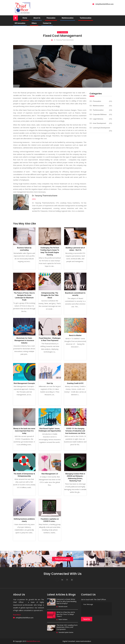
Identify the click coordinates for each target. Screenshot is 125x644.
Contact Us (47, 23)
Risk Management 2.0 (50, 474)
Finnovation (51, 18)
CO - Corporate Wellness (98, 114)
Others (34, 23)
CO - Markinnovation (97, 106)
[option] (10, 559)
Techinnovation (86, 18)
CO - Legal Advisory (96, 119)
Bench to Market (75, 335)
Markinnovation (68, 18)
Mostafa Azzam (62, 607)
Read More (17, 615)
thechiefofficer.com (33, 641)
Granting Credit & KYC (75, 383)
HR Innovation (20, 23)
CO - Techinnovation (97, 110)
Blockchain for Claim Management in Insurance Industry (24, 341)
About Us (37, 18)
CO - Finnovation (62, 32)
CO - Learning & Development (100, 128)
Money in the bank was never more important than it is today (24, 431)
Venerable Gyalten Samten (65, 632)
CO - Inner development (98, 123)
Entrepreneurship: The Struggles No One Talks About (50, 295)
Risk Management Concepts (24, 383)
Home (25, 18)
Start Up (50, 383)
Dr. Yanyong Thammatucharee (62, 40)
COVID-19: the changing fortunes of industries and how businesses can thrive (75, 431)
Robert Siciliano (62, 620)
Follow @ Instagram (63, 559)
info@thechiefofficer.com (25, 618)
